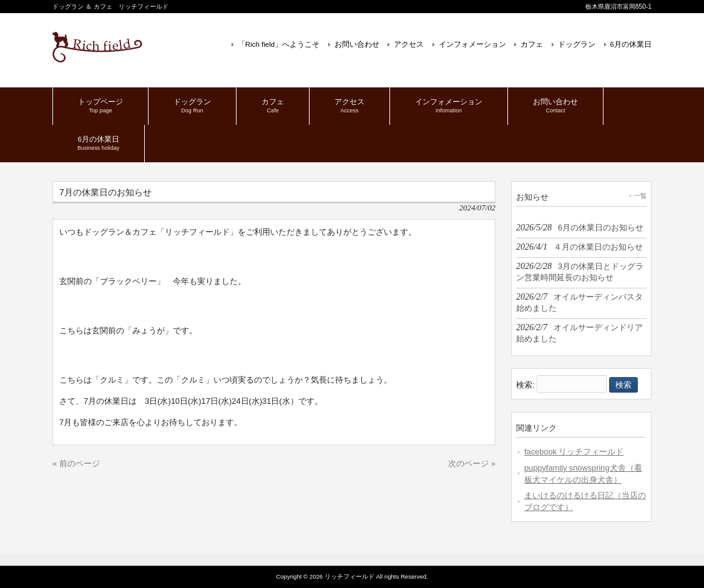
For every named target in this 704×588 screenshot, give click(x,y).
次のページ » (472, 463)
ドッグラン (577, 44)
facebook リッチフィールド (574, 452)
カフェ (532, 44)
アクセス (409, 44)
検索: (526, 385)
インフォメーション (472, 44)
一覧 (640, 196)
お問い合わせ (357, 44)
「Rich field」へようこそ (279, 44)
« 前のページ (76, 463)
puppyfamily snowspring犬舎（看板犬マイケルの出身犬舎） (583, 474)
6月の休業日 (631, 44)
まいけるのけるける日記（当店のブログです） (585, 501)
